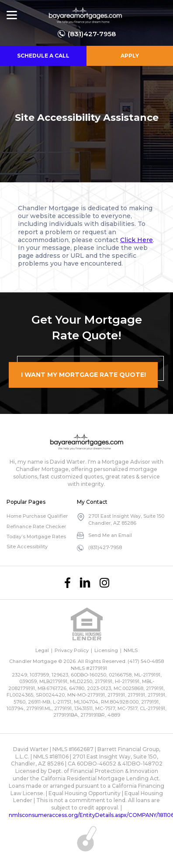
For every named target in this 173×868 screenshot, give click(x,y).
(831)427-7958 (92, 34)
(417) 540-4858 (146, 661)
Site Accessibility (27, 547)
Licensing (106, 650)
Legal (42, 650)
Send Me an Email (110, 535)
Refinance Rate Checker (36, 526)
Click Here (137, 240)
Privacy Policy (72, 650)
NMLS (131, 650)
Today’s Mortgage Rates (36, 537)
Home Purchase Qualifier (37, 516)
